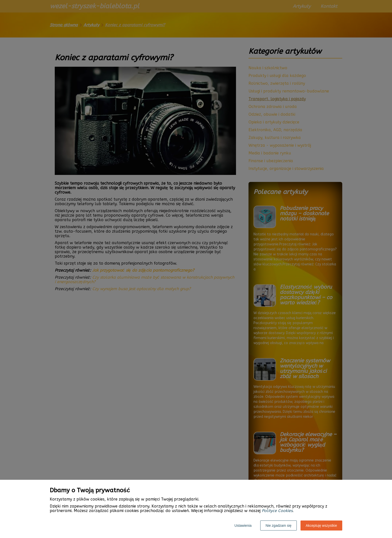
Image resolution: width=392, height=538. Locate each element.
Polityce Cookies (277, 511)
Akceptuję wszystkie (321, 526)
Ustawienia (243, 526)
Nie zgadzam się (278, 526)
